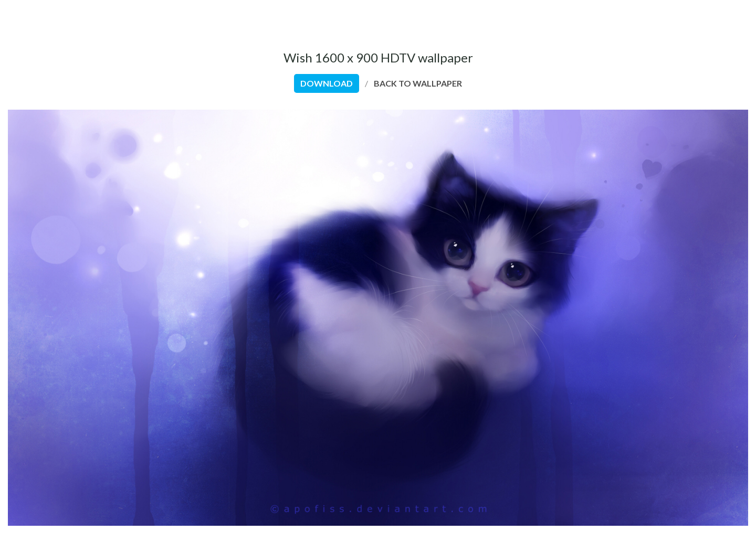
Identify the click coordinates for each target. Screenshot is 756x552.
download (327, 83)
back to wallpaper (418, 83)
